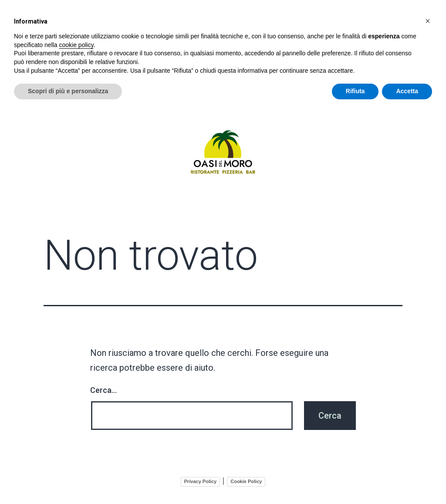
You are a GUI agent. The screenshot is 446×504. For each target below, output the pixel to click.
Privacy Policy (201, 480)
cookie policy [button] (76, 45)
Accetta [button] (407, 91)
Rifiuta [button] (355, 91)
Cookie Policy (246, 480)
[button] (428, 21)
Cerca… (103, 388)
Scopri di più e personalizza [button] (68, 91)
